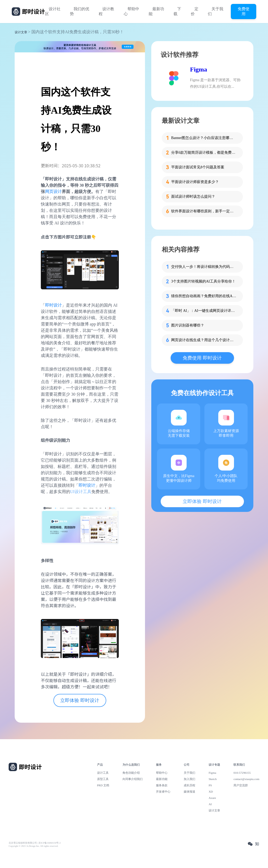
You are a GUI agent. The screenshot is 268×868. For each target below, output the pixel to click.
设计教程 (106, 11)
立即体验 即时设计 (80, 700)
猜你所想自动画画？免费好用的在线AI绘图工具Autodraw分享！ (204, 296)
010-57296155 (242, 773)
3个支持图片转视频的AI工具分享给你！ (203, 281)
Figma (199, 69)
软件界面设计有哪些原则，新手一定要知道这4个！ (204, 211)
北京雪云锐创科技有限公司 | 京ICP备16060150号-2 (35, 843)
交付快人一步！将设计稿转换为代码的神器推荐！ (204, 267)
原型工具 (103, 779)
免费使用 (244, 11)
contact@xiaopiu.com (246, 779)
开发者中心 (163, 792)
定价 (195, 11)
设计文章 (21, 32)
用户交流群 (241, 785)
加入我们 (189, 779)
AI (210, 804)
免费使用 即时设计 (202, 358)
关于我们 (216, 11)
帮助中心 (132, 11)
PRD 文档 (103, 785)
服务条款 (162, 785)
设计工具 (103, 773)
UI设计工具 (81, 492)
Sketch (213, 779)
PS (210, 785)
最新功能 (156, 11)
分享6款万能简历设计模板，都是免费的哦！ (204, 153)
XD (211, 792)
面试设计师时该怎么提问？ (193, 197)
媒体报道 (189, 792)
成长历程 (189, 785)
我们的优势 (80, 11)
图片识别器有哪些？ (188, 325)
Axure (212, 798)
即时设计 (53, 305)
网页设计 (53, 192)
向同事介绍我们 (133, 779)
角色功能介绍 (131, 773)
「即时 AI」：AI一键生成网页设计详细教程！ (204, 311)
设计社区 (53, 11)
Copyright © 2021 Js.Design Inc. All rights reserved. (33, 846)
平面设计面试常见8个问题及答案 (198, 167)
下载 (177, 11)
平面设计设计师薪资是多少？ (195, 182)
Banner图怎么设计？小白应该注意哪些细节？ (204, 138)
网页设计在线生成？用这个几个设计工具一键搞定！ (204, 340)
